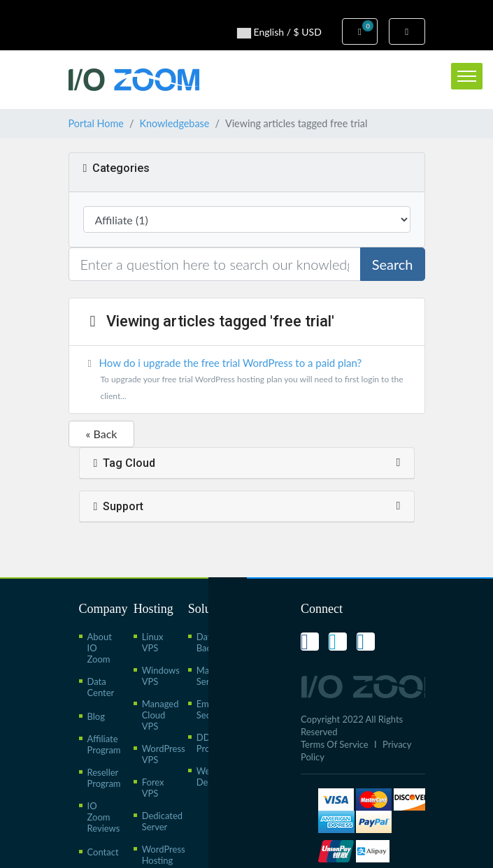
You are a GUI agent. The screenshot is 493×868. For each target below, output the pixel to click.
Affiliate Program (104, 744)
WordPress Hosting (164, 855)
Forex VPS (153, 788)
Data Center (101, 687)
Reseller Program (104, 778)
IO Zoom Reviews (104, 817)
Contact (103, 852)
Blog (96, 716)
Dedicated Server (162, 821)
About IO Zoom (100, 648)
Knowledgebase (174, 123)
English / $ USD (279, 32)
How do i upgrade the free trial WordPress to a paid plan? (247, 381)
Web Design (210, 776)
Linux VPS (153, 642)
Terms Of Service (335, 744)
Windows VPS (161, 676)
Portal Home (96, 123)
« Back (102, 434)
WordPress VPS (164, 754)
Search (393, 264)
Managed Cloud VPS (160, 715)
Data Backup (211, 642)
